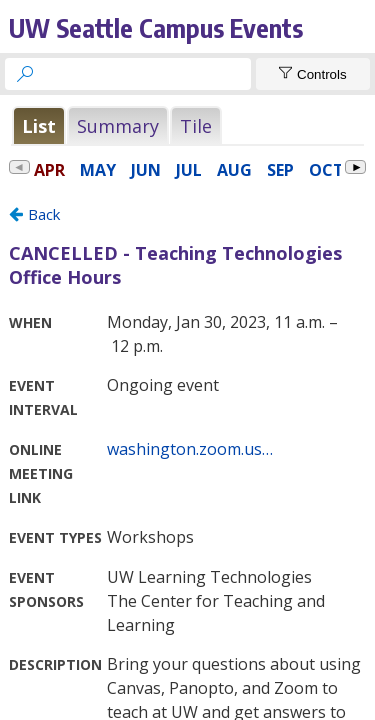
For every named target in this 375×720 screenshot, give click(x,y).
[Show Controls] (313, 74)
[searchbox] (146, 74)
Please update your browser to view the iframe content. (187, 125)
